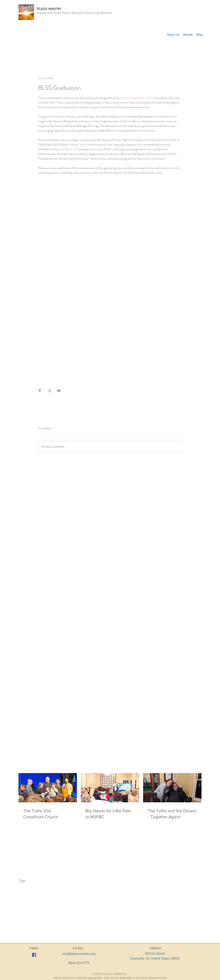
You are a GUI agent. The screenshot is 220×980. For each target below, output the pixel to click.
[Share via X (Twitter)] (49, 390)
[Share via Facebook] (40, 390)
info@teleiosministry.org (79, 954)
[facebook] (34, 955)
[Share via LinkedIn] (59, 390)
